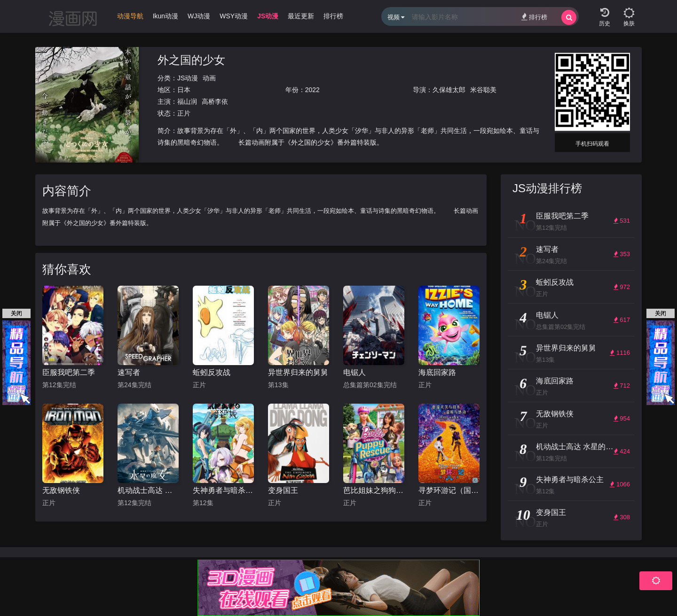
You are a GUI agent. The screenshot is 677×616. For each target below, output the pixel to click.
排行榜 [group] (333, 16)
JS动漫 (188, 78)
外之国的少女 (191, 60)
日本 (184, 90)
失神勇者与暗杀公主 (223, 490)
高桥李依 (215, 101)
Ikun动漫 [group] (165, 16)
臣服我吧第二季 (69, 372)
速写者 (129, 372)
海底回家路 (437, 372)
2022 (312, 90)
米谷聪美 (483, 90)
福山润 (187, 101)
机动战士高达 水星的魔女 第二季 (148, 490)
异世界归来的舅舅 (298, 372)
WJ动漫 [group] (199, 16)
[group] (130, 18)
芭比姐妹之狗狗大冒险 (374, 490)
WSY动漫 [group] (234, 16)
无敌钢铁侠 (61, 490)
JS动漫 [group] (268, 16)
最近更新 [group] (301, 16)
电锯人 (354, 372)
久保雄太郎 (449, 90)
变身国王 (283, 490)
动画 (209, 78)
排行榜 (534, 17)
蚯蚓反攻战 (212, 372)
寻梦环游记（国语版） (449, 490)
